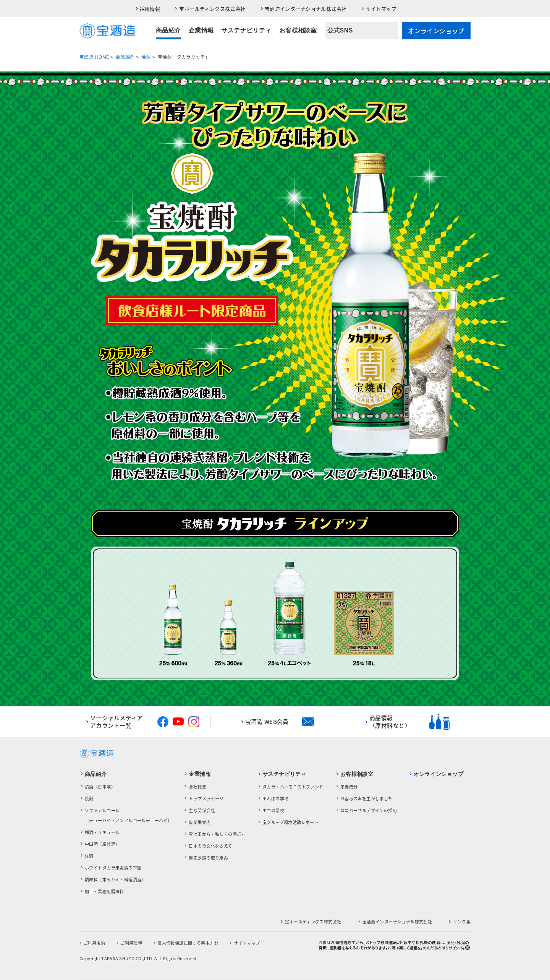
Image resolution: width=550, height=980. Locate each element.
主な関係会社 (202, 810)
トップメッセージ (206, 799)
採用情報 (150, 9)
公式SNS (340, 30)
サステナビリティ (246, 30)
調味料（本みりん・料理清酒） (115, 880)
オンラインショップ (436, 31)
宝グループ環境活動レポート (290, 822)
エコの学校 (273, 810)
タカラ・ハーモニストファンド (293, 787)
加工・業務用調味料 (104, 892)
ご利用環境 (131, 943)
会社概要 (197, 787)
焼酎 (146, 57)
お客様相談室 (298, 30)
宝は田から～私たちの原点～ (217, 834)
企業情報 (201, 30)
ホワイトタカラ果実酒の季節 (113, 868)
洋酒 (89, 856)
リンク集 (462, 922)
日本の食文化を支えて (210, 846)
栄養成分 (349, 787)
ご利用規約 (94, 943)
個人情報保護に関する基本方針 (188, 943)
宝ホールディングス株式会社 (212, 9)
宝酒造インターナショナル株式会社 (306, 9)
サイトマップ (381, 9)
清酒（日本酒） (100, 787)
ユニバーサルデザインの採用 (369, 810)
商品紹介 (168, 30)
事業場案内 (200, 822)
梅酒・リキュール (102, 832)
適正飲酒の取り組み (208, 858)
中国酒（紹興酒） (102, 844)
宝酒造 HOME (94, 57)
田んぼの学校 (276, 799)
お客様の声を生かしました (366, 799)
